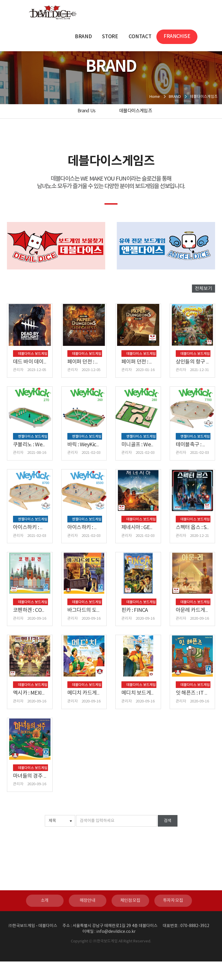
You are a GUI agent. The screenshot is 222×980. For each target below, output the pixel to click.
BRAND (83, 37)
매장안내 (88, 919)
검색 (168, 839)
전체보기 (203, 289)
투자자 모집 (173, 919)
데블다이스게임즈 (136, 111)
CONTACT (140, 37)
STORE (110, 37)
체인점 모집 (130, 919)
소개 (45, 919)
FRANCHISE (177, 36)
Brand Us (87, 111)
